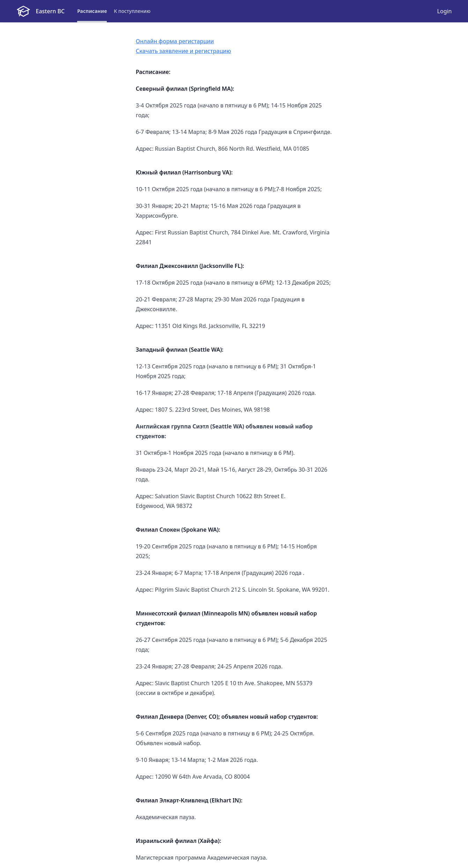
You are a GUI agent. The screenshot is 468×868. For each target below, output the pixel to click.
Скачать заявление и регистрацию (183, 51)
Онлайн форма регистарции (175, 41)
